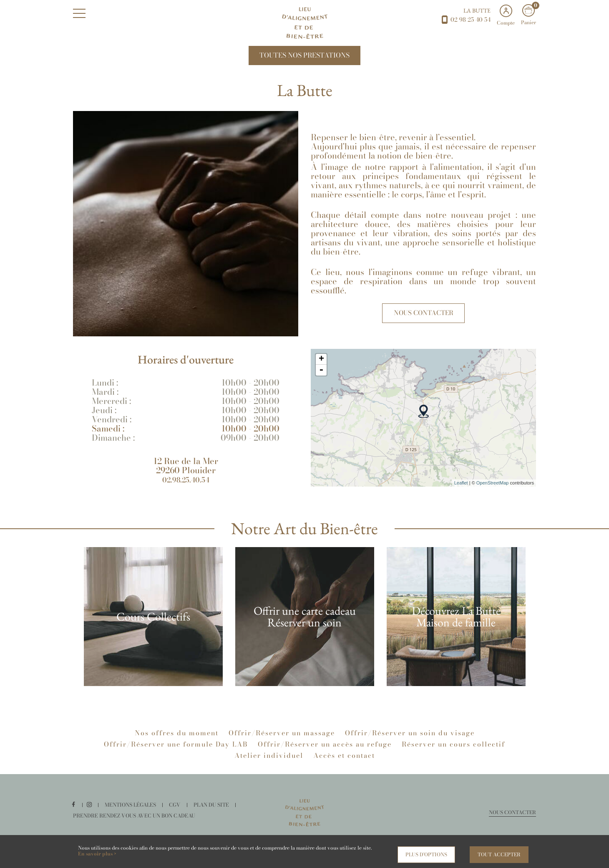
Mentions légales (134, 809)
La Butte (477, 10)
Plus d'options (426, 854)
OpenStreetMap (493, 487)
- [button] (321, 375)
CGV (177, 809)
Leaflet (461, 487)
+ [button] (321, 364)
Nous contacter (424, 317)
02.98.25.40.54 (186, 484)
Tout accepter (499, 854)
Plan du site (213, 809)
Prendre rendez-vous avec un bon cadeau (132, 820)
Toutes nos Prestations (304, 58)
